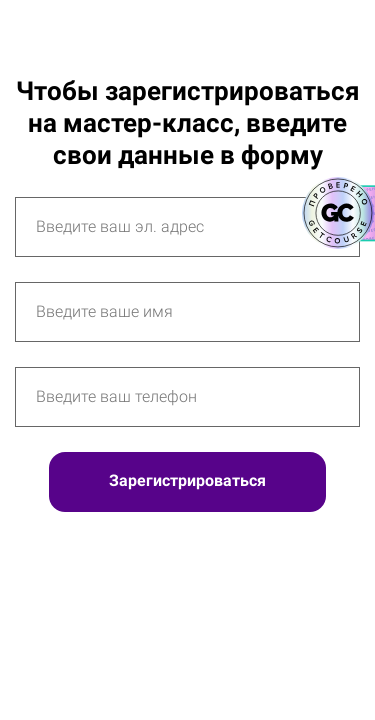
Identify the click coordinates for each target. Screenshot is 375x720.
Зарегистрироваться (187, 480)
